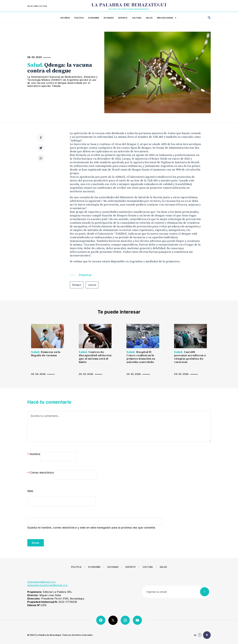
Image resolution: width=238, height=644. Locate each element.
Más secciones (167, 18)
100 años (65, 18)
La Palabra (129, 5)
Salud (149, 18)
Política (79, 18)
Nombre (34, 454)
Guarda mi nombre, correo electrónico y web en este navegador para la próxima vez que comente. (92, 528)
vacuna (92, 285)
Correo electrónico (41, 473)
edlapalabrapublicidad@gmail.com (48, 585)
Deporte (123, 18)
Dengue (77, 285)
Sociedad (109, 18)
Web (30, 491)
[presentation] (50, 541)
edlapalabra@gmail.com (42, 582)
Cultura (137, 18)
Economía (94, 18)
